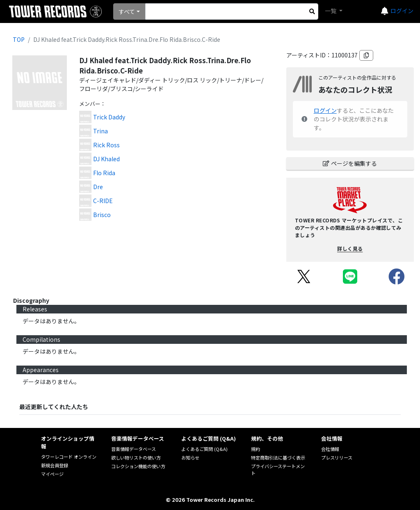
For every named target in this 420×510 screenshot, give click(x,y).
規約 (256, 449)
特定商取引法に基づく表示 (278, 457)
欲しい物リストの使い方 (136, 457)
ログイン (402, 11)
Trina (100, 131)
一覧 (331, 11)
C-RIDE (103, 201)
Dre (98, 187)
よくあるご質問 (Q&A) (204, 449)
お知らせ (190, 457)
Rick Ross (106, 145)
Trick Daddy (109, 117)
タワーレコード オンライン (69, 457)
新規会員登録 (55, 465)
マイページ (52, 474)
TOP (19, 39)
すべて (127, 11)
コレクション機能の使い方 (138, 466)
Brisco (102, 215)
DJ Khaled (106, 159)
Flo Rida (104, 173)
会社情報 (330, 449)
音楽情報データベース (134, 449)
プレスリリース (337, 457)
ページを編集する (350, 163)
